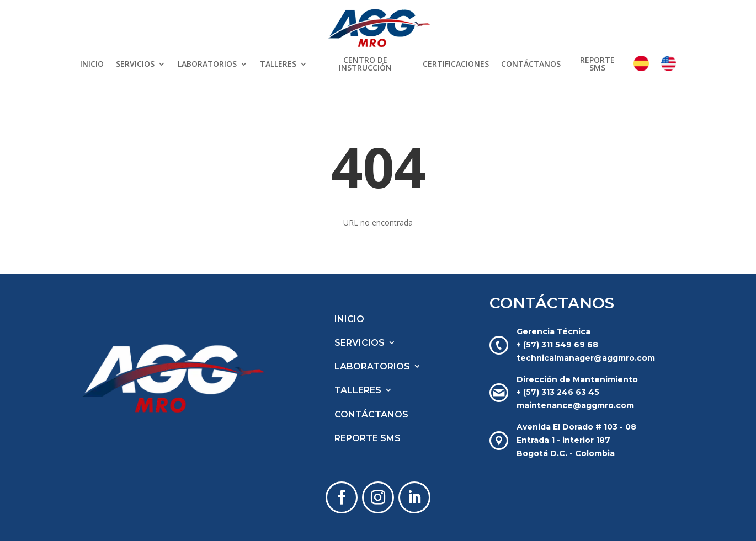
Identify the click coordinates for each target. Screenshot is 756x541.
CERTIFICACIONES (456, 65)
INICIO (92, 65)
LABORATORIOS (207, 65)
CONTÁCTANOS (531, 65)
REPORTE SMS (597, 65)
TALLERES (278, 65)
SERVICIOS (135, 65)
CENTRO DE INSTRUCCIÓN (365, 65)
